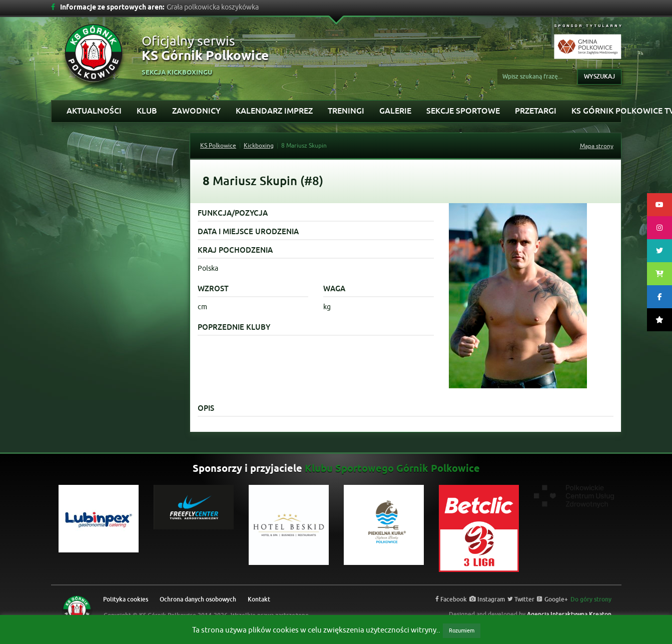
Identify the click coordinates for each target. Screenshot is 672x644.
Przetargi (536, 111)
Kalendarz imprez (274, 111)
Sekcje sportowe (463, 111)
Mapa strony (597, 146)
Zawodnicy (196, 111)
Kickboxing (259, 146)
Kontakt (259, 599)
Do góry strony (591, 599)
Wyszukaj (599, 77)
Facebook (451, 599)
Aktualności (94, 111)
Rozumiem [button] (462, 630)
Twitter (521, 599)
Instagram (487, 599)
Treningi (346, 111)
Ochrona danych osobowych (198, 599)
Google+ (552, 599)
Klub (147, 111)
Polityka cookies (126, 599)
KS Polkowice (218, 146)
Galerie (395, 111)
